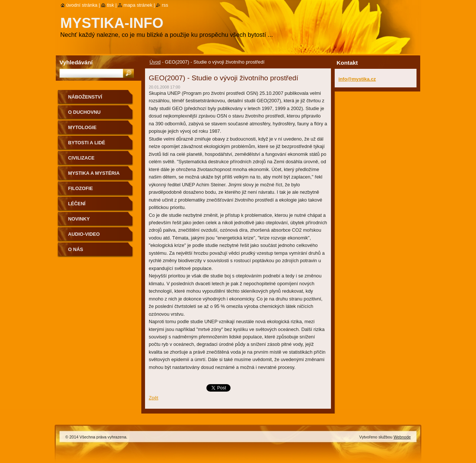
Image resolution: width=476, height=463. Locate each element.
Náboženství (85, 97)
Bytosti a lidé (87, 143)
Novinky (79, 219)
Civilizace (81, 158)
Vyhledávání (76, 62)
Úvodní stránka (82, 5)
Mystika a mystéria (94, 173)
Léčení (77, 204)
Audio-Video (84, 234)
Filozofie (81, 188)
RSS (165, 5)
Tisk (110, 5)
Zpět (154, 398)
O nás (76, 249)
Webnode (402, 437)
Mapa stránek (138, 5)
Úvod (155, 62)
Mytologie (82, 127)
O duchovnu (84, 112)
